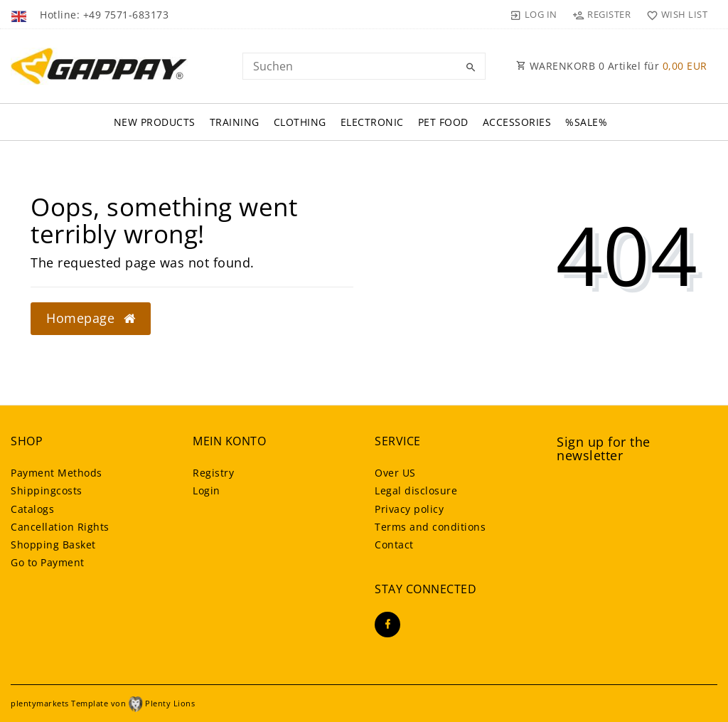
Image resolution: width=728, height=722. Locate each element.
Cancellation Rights (60, 527)
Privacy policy (409, 509)
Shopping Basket (53, 545)
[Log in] (534, 14)
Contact (394, 545)
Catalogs (32, 509)
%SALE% (586, 122)
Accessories (517, 122)
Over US (395, 473)
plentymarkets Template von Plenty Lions (103, 703)
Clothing (300, 122)
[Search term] (364, 66)
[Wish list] (674, 14)
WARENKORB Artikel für (612, 66)
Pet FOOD (443, 122)
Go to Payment (48, 562)
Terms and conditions (430, 527)
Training (235, 122)
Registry (213, 473)
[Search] (471, 68)
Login (207, 490)
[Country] (20, 14)
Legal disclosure (416, 490)
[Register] (602, 14)
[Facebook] (387, 625)
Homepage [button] (91, 318)
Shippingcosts (47, 490)
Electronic (372, 122)
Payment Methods (57, 473)
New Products (155, 122)
